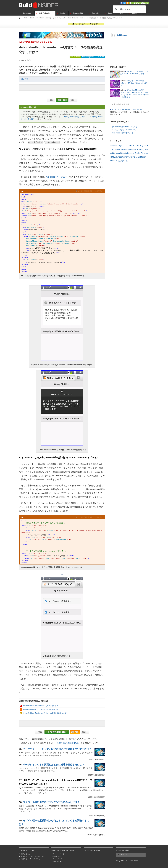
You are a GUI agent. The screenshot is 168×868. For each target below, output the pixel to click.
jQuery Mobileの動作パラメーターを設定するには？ (41, 709)
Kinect (119, 157)
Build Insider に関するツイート (123, 133)
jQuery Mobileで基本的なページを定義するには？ (40, 706)
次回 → (73, 100)
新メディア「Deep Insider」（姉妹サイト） (127, 109)
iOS (111, 149)
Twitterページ (58, 856)
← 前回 (51, 100)
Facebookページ (59, 854)
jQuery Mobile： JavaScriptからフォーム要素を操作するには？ (45, 713)
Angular (133, 149)
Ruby (139, 149)
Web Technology (45, 13)
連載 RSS (75, 732)
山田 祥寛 (24, 79)
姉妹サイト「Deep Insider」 (31, 859)
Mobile (62, 13)
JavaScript (85, 57)
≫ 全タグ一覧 (122, 161)
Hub (122, 13)
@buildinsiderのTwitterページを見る (124, 127)
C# (126, 146)
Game (110, 13)
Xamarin (117, 149)
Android (136, 146)
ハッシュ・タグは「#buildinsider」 (124, 130)
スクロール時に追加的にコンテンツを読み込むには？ (51, 802)
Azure (112, 161)
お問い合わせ (26, 854)
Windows (145, 153)
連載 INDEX (62, 100)
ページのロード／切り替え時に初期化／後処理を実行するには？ (57, 749)
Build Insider (122, 35)
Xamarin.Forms (128, 157)
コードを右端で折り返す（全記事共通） (91, 191)
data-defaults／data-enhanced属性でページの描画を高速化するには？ (95, 18)
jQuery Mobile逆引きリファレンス (52, 18)
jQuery (92, 57)
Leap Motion (141, 157)
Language (27, 13)
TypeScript (125, 149)
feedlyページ (58, 859)
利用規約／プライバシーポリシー (33, 856)
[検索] (129, 9)
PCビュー (124, 855)
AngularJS (144, 146)
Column (135, 13)
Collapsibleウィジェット (58, 177)
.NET (130, 146)
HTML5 (113, 157)
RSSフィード (58, 862)
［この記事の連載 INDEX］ (68, 743)
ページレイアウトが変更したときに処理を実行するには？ (54, 765)
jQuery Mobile (100, 57)
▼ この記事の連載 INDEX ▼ (57, 732)
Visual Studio (121, 153)
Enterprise (95, 13)
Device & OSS (78, 13)
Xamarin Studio (134, 153)
